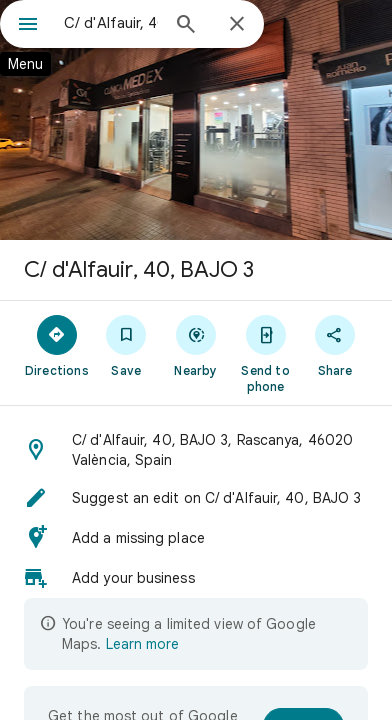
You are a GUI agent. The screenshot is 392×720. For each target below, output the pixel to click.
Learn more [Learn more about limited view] (142, 644)
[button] (196, 450)
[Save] (127, 345)
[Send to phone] (266, 353)
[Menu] (28, 26)
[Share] (335, 345)
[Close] (237, 25)
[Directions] (57, 345)
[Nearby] (196, 345)
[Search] (186, 26)
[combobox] (111, 23)
